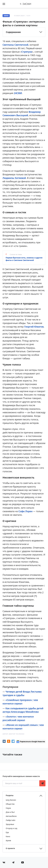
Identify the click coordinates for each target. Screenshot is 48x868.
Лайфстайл (11, 820)
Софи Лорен (25, 511)
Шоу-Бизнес (11, 800)
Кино (6, 16)
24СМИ (18, 93)
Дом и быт (10, 812)
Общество (10, 804)
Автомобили (11, 816)
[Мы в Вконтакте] (4, 862)
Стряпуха (27, 52)
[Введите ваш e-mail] (21, 783)
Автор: (13, 734)
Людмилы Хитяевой (14, 178)
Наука (8, 808)
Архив (8, 840)
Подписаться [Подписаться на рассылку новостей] (42, 783)
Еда (7, 832)
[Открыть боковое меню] (4, 4)
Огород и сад (11, 828)
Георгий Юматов (34, 327)
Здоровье (10, 824)
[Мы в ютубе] (23, 862)
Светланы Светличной (15, 45)
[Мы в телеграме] (13, 862)
